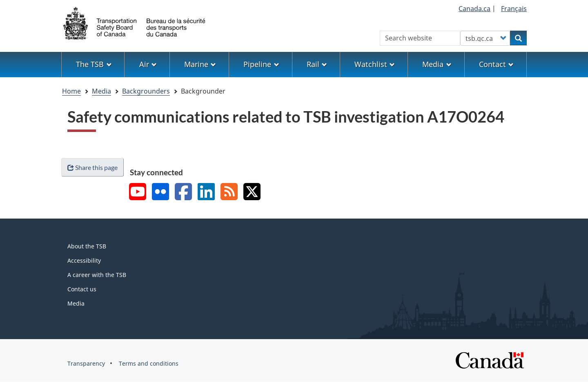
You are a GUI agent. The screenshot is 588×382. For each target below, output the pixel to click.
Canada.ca (474, 9)
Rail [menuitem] (317, 64)
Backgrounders (146, 91)
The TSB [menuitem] (94, 64)
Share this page (92, 167)
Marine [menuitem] (200, 64)
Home (71, 91)
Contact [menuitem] (496, 64)
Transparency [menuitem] (86, 363)
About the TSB (87, 246)
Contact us (82, 289)
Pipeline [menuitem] (261, 64)
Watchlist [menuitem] (375, 64)
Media (101, 91)
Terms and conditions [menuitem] (149, 363)
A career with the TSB (97, 275)
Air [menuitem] (148, 64)
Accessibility (84, 260)
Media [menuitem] (437, 64)
